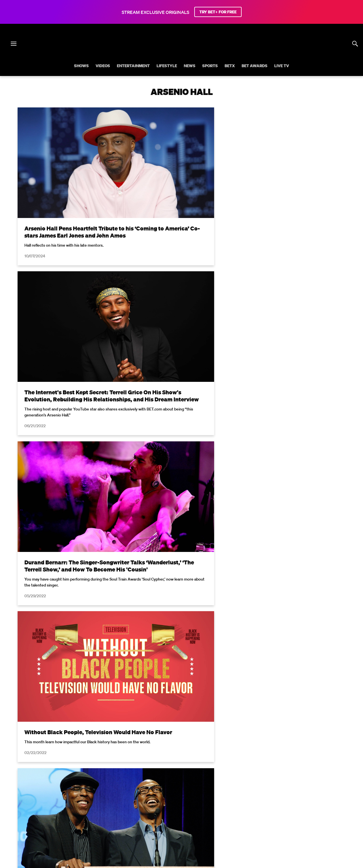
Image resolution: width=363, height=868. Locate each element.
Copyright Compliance (247, 801)
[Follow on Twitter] (161, 823)
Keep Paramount (313, 801)
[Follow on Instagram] (175, 823)
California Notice (162, 801)
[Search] (355, 44)
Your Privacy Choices (119, 801)
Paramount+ (209, 808)
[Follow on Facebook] (147, 823)
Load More (181, 656)
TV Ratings (153, 808)
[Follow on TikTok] (202, 823)
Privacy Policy (272, 721)
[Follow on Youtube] (188, 823)
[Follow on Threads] (216, 823)
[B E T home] (181, 53)
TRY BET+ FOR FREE (218, 12)
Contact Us (180, 808)
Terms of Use (218, 721)
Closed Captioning (202, 801)
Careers (283, 801)
